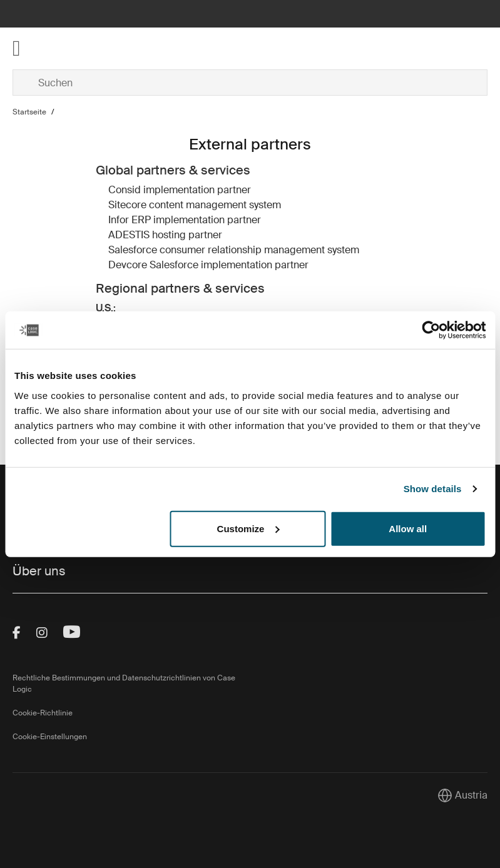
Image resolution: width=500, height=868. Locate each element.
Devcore (128, 265)
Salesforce (133, 250)
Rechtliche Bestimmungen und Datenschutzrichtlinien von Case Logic (124, 684)
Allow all (408, 528)
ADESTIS (129, 235)
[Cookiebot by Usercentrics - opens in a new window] (431, 330)
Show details (433, 489)
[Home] (92, 48)
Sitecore (127, 205)
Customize (248, 528)
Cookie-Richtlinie (43, 713)
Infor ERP (130, 220)
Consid (125, 190)
